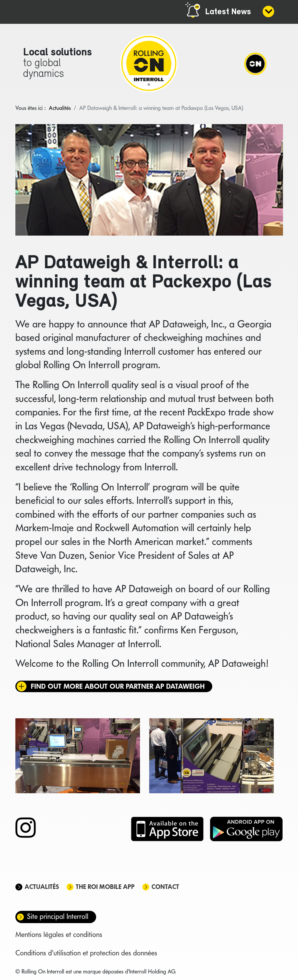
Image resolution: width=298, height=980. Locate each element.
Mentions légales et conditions (59, 934)
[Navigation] (255, 63)
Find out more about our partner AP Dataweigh (118, 686)
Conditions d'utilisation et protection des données (86, 953)
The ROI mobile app (105, 887)
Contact (165, 887)
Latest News (228, 12)
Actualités (42, 887)
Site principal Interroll (58, 916)
